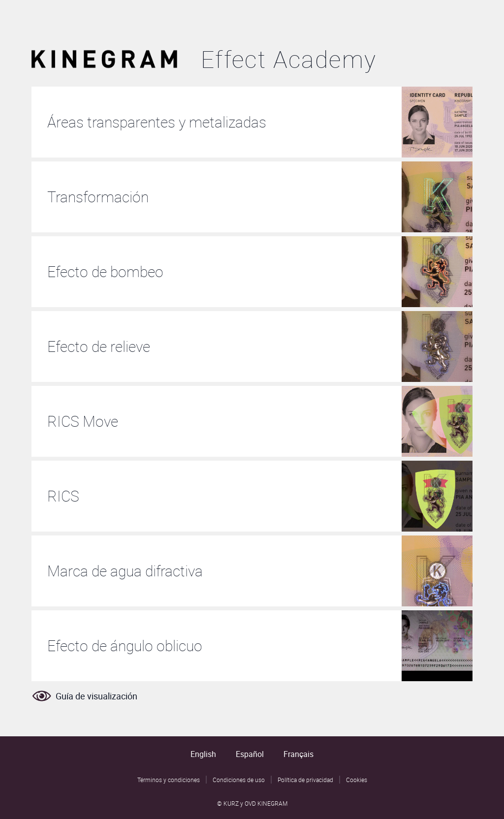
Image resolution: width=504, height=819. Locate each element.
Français (299, 754)
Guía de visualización (84, 696)
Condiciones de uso (239, 780)
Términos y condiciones (169, 780)
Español (250, 754)
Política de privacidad (305, 780)
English (203, 754)
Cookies (357, 780)
